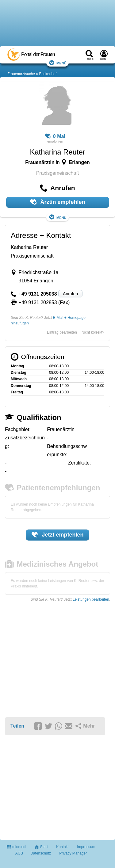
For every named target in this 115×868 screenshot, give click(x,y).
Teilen (17, 726)
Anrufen (70, 294)
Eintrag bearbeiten (62, 332)
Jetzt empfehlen (58, 535)
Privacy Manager (73, 853)
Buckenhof (48, 74)
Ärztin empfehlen (58, 202)
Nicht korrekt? (93, 332)
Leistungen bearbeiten (91, 599)
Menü (58, 63)
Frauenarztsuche (21, 74)
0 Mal (55, 136)
